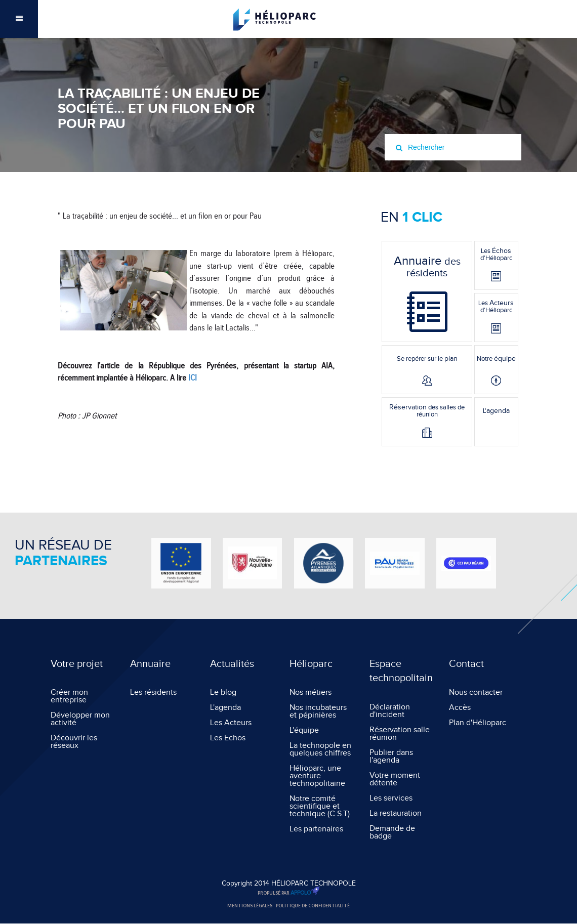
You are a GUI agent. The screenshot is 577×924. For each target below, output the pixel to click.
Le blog (223, 692)
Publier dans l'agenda (391, 757)
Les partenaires (316, 829)
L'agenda (225, 708)
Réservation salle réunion (400, 734)
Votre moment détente (395, 779)
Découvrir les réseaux (74, 742)
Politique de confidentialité (313, 906)
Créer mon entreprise (69, 696)
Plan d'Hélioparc (478, 723)
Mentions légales (250, 906)
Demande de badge (392, 832)
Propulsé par (289, 892)
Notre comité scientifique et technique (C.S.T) (320, 806)
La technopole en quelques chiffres (320, 749)
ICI (193, 378)
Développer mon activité (80, 719)
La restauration (396, 813)
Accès (460, 708)
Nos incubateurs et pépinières (318, 711)
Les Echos (228, 738)
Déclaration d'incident (390, 711)
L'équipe (304, 730)
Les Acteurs (231, 723)
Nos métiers (311, 692)
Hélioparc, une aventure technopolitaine (317, 776)
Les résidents (153, 692)
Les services (391, 798)
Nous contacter (476, 692)
